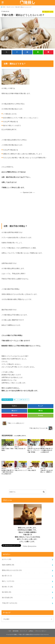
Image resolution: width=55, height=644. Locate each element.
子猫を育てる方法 (8, 400)
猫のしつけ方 (8, 581)
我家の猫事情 (8, 565)
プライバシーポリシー (41, 631)
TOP (10, 631)
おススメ (7, 559)
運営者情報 (16, 631)
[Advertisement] (28, 207)
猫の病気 (7, 592)
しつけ (17, 400)
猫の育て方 (7, 576)
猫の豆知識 (7, 597)
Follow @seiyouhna (30, 546)
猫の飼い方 (7, 587)
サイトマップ (24, 631)
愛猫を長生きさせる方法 (12, 570)
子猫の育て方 (25, 400)
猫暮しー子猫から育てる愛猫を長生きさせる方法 (27, 635)
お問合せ (31, 631)
